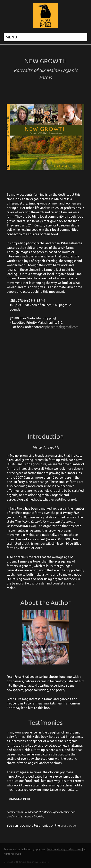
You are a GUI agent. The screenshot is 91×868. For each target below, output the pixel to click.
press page (68, 825)
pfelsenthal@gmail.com (62, 327)
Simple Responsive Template (34, 862)
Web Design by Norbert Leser (65, 849)
